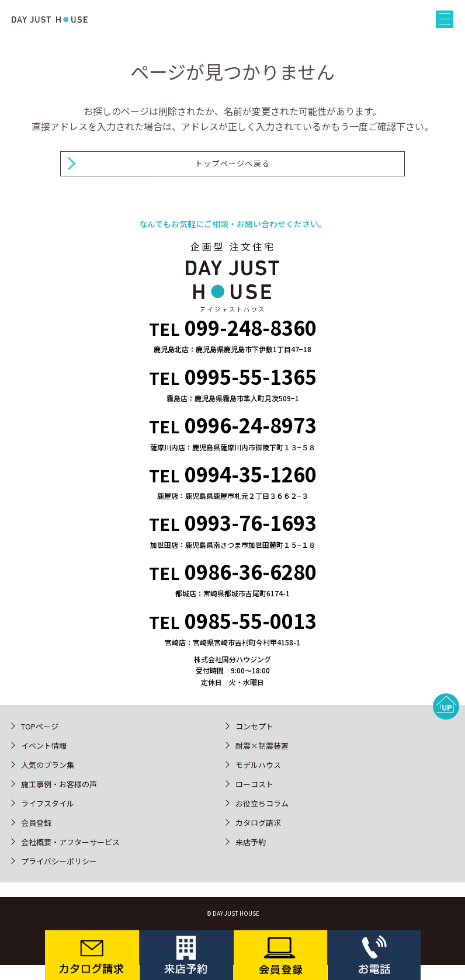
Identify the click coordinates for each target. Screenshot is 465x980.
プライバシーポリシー (59, 861)
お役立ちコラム (262, 803)
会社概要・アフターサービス (70, 842)
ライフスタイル (48, 803)
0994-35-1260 (251, 474)
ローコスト (254, 784)
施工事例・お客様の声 (59, 784)
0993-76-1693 (251, 522)
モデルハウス (258, 765)
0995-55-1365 (251, 376)
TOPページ (40, 726)
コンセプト (254, 726)
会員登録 (36, 823)
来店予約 (251, 842)
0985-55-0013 (251, 621)
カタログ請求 (258, 823)
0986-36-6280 (251, 571)
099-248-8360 (251, 327)
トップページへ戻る (233, 163)
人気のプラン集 (48, 765)
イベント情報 (44, 746)
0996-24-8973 (251, 425)
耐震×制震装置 (262, 746)
